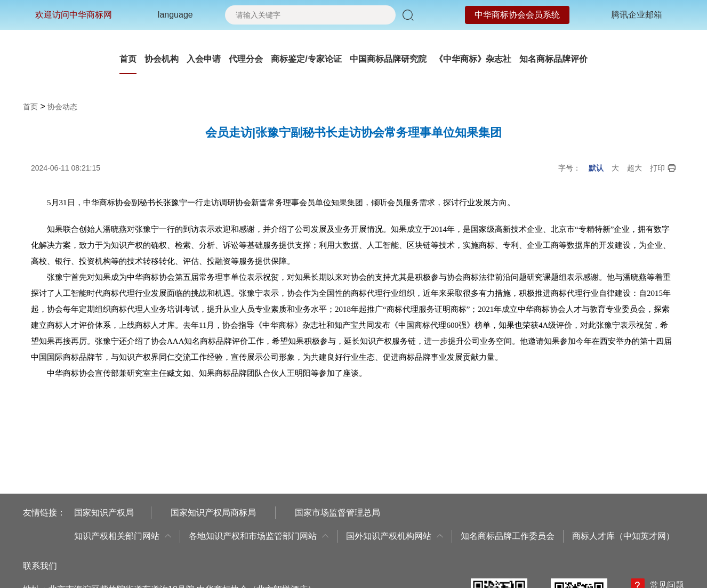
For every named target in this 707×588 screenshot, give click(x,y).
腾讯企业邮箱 (637, 15)
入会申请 (204, 59)
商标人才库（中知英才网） (623, 536)
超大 (634, 168)
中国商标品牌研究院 (388, 59)
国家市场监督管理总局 (338, 513)
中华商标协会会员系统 (517, 15)
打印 (663, 168)
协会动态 (62, 107)
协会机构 (162, 59)
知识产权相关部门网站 (123, 536)
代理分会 (246, 59)
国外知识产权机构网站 (395, 536)
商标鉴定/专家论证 (306, 59)
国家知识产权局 (104, 513)
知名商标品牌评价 (553, 59)
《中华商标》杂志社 (473, 59)
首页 (128, 59)
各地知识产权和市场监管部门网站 (259, 536)
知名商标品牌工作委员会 (508, 536)
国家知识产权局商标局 (213, 513)
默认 (596, 168)
